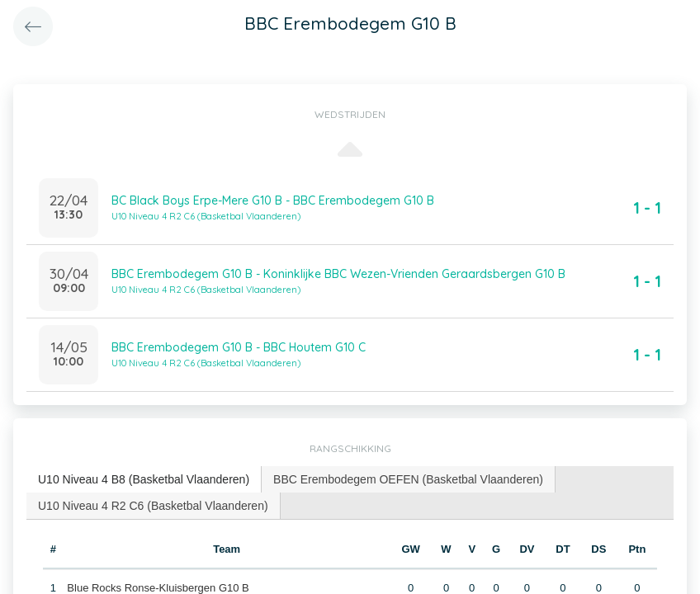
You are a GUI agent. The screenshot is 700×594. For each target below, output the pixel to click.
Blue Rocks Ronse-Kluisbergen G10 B (158, 588)
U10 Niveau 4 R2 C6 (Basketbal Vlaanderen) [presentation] (153, 506)
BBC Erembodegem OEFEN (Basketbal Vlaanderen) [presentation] (408, 479)
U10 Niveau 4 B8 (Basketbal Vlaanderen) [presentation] (144, 479)
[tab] (144, 480)
